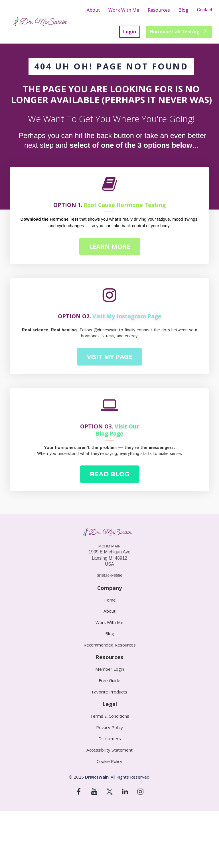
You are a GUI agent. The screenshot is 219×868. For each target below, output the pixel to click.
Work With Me (124, 10)
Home (110, 600)
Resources (159, 10)
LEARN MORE (110, 246)
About (93, 10)
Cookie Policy (109, 761)
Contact (205, 10)
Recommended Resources (110, 645)
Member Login (110, 669)
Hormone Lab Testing (178, 32)
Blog (183, 10)
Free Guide (109, 681)
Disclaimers (110, 739)
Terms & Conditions (110, 716)
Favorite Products (109, 692)
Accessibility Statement (109, 750)
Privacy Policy (109, 728)
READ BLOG (110, 474)
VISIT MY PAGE (109, 356)
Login (130, 32)
